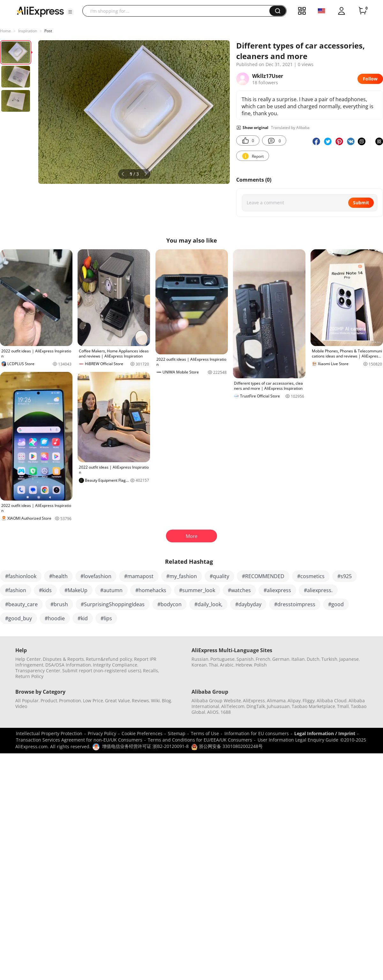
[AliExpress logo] (40, 11)
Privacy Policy (102, 733)
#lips (106, 618)
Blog (166, 701)
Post (48, 31)
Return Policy (29, 676)
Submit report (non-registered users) (102, 671)
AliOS (213, 712)
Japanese (349, 659)
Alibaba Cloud (332, 701)
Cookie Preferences (142, 733)
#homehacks (151, 590)
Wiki (155, 701)
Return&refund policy (109, 659)
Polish (260, 665)
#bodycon (169, 604)
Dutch (313, 659)
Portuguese (222, 659)
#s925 (345, 576)
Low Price (93, 701)
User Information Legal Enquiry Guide (298, 740)
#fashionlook (21, 576)
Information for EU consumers (257, 733)
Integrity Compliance (115, 665)
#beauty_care (21, 604)
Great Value (117, 701)
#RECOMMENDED (263, 576)
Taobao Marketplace (313, 706)
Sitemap (177, 733)
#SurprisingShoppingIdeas (113, 604)
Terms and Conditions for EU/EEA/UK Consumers (200, 740)
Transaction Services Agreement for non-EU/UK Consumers (79, 740)
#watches (239, 590)
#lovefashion (96, 576)
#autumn (111, 590)
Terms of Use (205, 733)
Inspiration (28, 31)
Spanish (245, 659)
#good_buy (19, 618)
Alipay (294, 701)
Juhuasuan (278, 706)
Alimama (276, 701)
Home (5, 31)
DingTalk (256, 706)
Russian (200, 659)
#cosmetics (311, 576)
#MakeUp (76, 590)
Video (21, 706)
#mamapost (139, 576)
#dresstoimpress (295, 604)
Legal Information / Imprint (325, 733)
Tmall (343, 706)
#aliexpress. (318, 590)
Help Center (28, 659)
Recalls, (151, 671)
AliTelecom (233, 706)
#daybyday (248, 604)
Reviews (140, 701)
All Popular (27, 701)
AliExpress (254, 701)
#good (336, 604)
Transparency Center (38, 671)
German (281, 659)
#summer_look (197, 590)
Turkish (329, 659)
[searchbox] (178, 11)
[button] (70, 12)
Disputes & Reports (63, 659)
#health (58, 576)
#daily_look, (208, 604)
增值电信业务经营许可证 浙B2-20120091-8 (145, 746)
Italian (298, 659)
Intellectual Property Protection (49, 733)
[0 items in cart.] (363, 11)
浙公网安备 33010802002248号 (227, 746)
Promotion (70, 701)
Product (49, 701)
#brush (59, 604)
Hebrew (244, 665)
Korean (199, 665)
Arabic (227, 665)
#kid (83, 618)
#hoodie (55, 618)
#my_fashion (182, 576)
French (263, 659)
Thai (213, 665)
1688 (226, 712)
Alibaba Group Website (216, 701)
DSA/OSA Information (68, 665)
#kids (45, 590)
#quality (219, 576)
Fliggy (309, 701)
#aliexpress (277, 590)
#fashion (16, 590)
